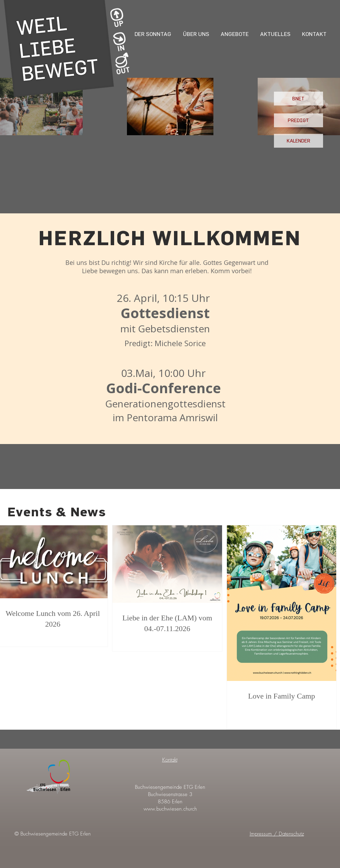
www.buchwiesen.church (170, 809)
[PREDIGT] (298, 120)
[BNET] (298, 99)
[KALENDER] (298, 141)
